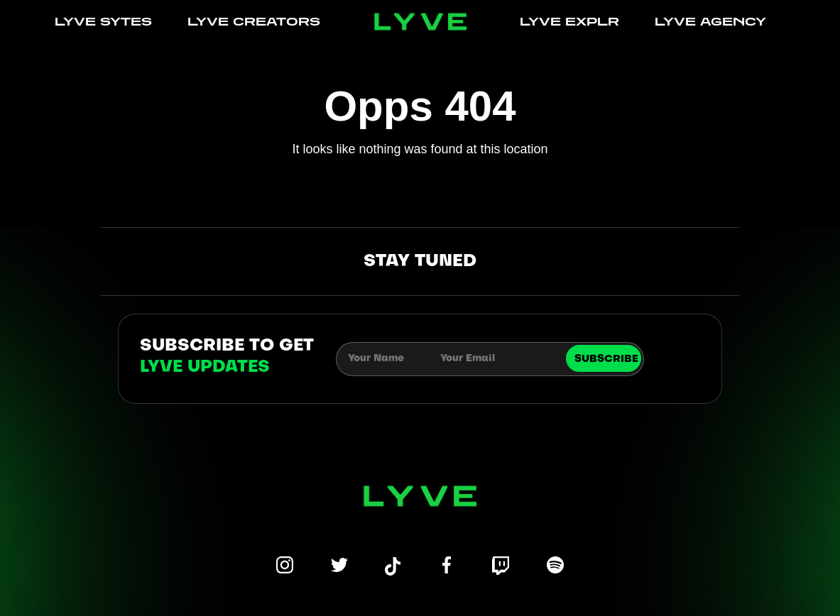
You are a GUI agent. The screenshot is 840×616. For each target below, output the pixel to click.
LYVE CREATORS (254, 21)
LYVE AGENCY (710, 21)
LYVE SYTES (103, 21)
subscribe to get (227, 357)
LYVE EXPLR (569, 21)
